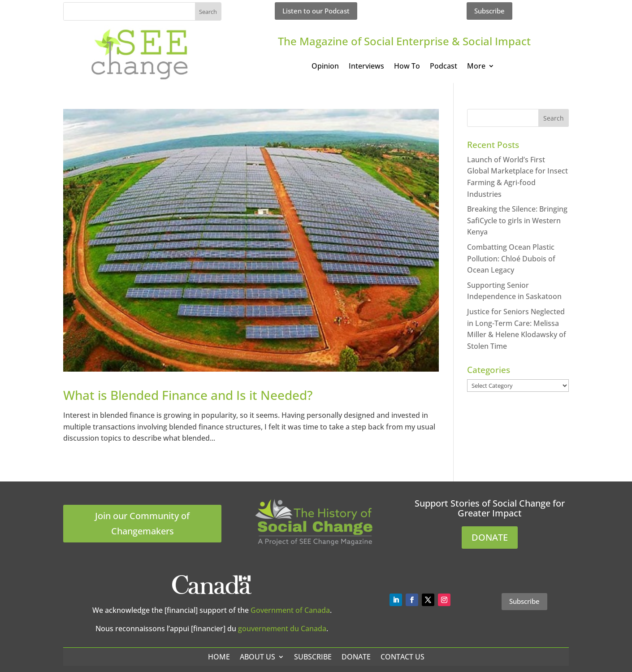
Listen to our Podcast (316, 11)
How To (407, 67)
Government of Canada (290, 610)
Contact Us (403, 657)
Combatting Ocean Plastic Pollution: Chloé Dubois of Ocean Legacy (511, 258)
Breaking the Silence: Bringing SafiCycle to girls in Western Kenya (517, 220)
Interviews (366, 67)
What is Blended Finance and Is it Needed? (188, 395)
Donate (356, 657)
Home (219, 657)
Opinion (325, 67)
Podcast (444, 67)
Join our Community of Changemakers (142, 523)
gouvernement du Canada (282, 629)
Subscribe (489, 11)
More (476, 67)
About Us (258, 657)
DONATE (490, 537)
